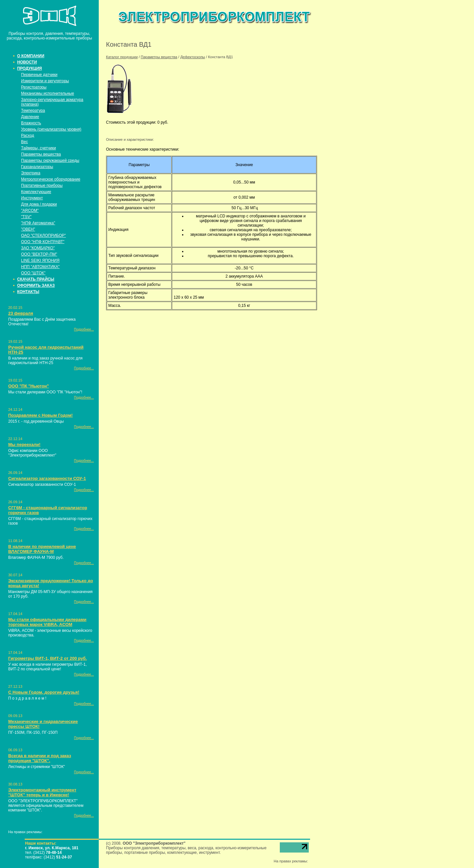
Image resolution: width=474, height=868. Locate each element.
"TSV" (26, 217)
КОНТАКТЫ (28, 292)
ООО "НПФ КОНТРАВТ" (43, 242)
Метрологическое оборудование (51, 179)
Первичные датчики (39, 75)
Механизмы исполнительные (48, 93)
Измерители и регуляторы (45, 81)
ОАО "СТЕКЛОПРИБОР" (43, 236)
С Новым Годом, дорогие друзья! (44, 692)
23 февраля (21, 313)
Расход (28, 136)
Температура (33, 111)
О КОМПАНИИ (31, 56)
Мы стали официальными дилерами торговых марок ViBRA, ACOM (47, 622)
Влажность (31, 123)
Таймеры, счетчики (39, 148)
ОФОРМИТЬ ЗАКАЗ (36, 285)
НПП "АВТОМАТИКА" (40, 267)
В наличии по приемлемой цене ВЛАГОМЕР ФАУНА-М (42, 549)
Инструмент (32, 198)
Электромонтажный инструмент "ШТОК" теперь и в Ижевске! (42, 792)
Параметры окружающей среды (50, 161)
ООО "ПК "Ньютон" (28, 386)
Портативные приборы (42, 186)
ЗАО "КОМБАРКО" (38, 248)
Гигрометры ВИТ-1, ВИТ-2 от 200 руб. (48, 658)
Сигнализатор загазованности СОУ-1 (47, 478)
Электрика (31, 173)
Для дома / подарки (39, 204)
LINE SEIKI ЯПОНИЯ (40, 260)
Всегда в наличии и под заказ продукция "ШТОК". (40, 758)
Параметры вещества (41, 154)
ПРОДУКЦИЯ (29, 68)
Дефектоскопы (193, 57)
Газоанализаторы (37, 167)
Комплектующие (36, 192)
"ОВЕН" (28, 229)
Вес (25, 142)
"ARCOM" (30, 211)
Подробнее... (84, 329)
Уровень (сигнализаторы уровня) (51, 129)
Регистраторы (34, 87)
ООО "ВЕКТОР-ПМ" (39, 254)
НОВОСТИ (27, 62)
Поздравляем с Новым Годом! (40, 415)
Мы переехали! (24, 445)
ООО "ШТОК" (33, 273)
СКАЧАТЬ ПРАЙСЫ (36, 279)
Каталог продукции (122, 57)
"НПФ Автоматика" (38, 223)
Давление (30, 117)
